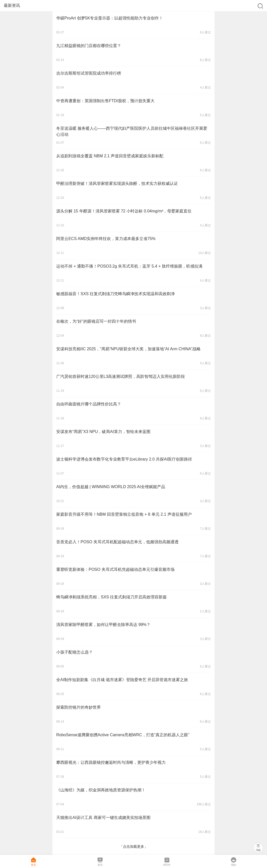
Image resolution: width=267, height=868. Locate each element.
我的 (234, 862)
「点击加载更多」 (133, 847)
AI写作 (167, 862)
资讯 (100, 862)
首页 (33, 862)
